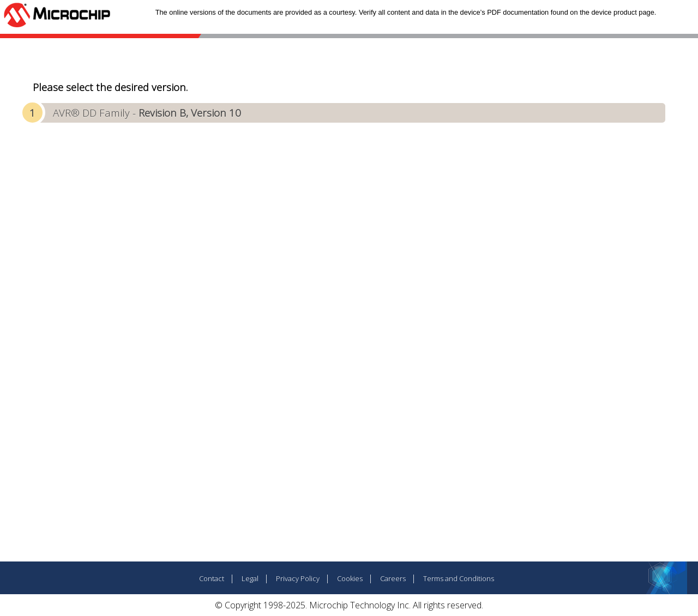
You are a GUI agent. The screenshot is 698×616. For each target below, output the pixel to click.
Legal (250, 578)
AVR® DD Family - (147, 113)
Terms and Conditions (459, 578)
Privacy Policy (298, 578)
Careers (393, 578)
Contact (212, 578)
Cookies (350, 578)
